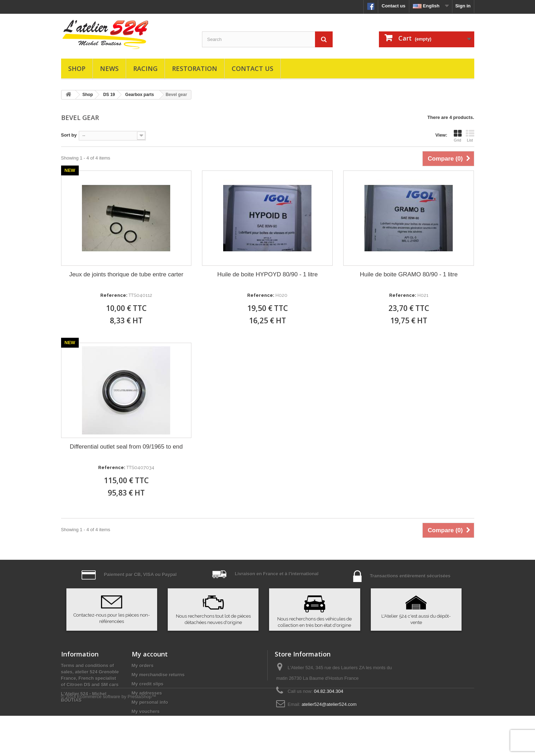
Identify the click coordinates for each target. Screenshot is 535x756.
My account (150, 654)
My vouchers (146, 711)
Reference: (114, 295)
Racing (145, 68)
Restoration (195, 68)
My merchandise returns (158, 675)
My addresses (147, 693)
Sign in (463, 6)
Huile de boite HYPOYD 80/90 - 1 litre (267, 274)
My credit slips (148, 684)
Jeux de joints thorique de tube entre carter (126, 274)
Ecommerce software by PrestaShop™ (117, 737)
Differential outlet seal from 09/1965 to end (126, 447)
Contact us (394, 6)
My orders (143, 665)
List (470, 136)
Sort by (69, 135)
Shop (77, 68)
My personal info (150, 702)
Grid (458, 136)
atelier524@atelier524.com (329, 704)
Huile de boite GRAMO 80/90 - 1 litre (409, 274)
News (109, 68)
